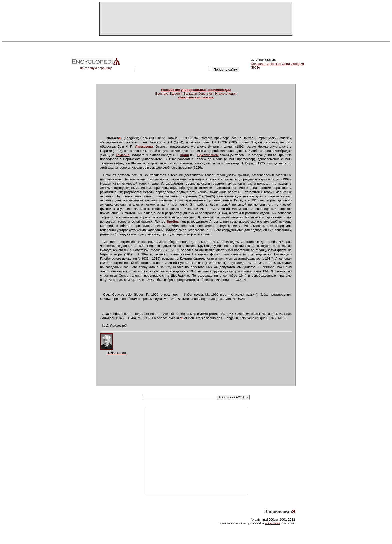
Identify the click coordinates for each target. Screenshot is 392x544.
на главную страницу (96, 66)
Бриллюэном (208, 155)
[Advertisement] (196, 19)
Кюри (185, 155)
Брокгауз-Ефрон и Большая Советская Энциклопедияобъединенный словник (196, 93)
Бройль (173, 221)
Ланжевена (144, 146)
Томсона (123, 155)
